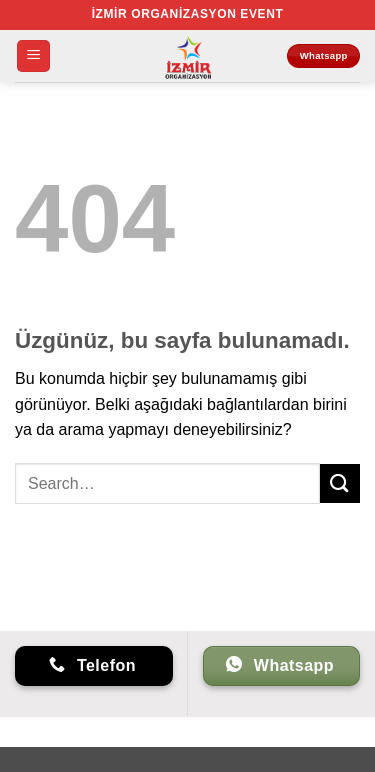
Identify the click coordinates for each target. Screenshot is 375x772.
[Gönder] (340, 483)
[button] (33, 56)
